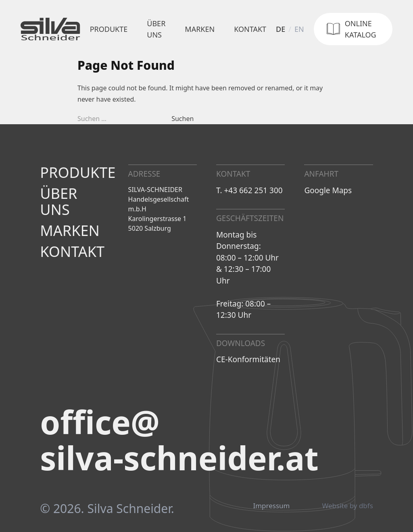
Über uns (156, 29)
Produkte (109, 29)
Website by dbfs (348, 506)
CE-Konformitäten (248, 359)
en (299, 29)
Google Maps (328, 190)
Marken (200, 29)
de (281, 29)
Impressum (271, 506)
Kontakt (250, 29)
